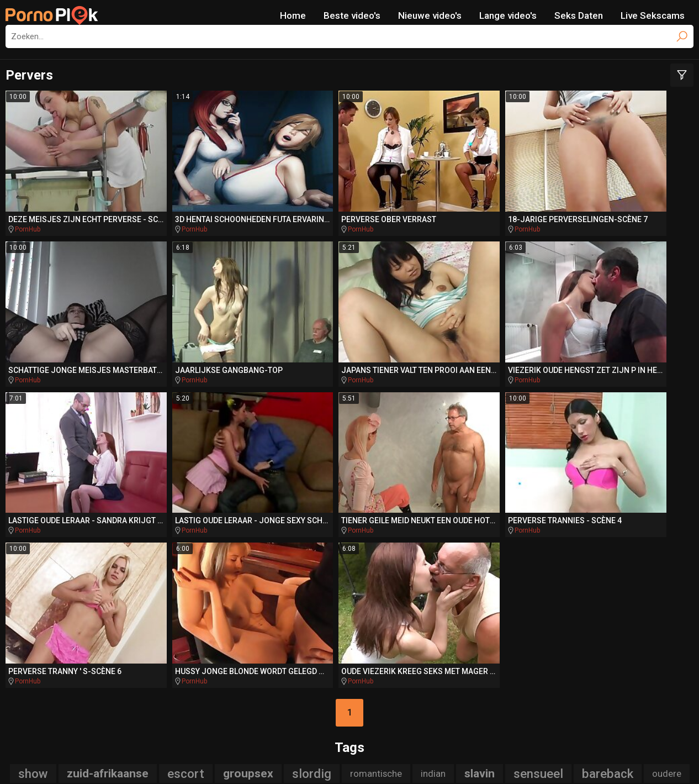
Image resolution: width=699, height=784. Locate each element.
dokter (332, 549)
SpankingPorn (312, 649)
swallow (90, 571)
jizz (495, 529)
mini (258, 571)
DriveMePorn (148, 649)
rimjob (514, 549)
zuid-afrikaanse (108, 508)
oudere (667, 508)
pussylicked (327, 592)
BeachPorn (457, 649)
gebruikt (543, 529)
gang (297, 570)
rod (232, 549)
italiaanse (278, 550)
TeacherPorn (229, 649)
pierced (611, 549)
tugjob (596, 529)
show (33, 508)
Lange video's (508, 15)
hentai (516, 571)
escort (186, 508)
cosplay (350, 529)
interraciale (155, 571)
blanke (346, 571)
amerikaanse (448, 549)
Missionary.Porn (541, 649)
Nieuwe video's (430, 15)
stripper (645, 528)
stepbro (382, 550)
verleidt (561, 571)
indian (433, 508)
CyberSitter (354, 759)
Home (293, 15)
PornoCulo (308, 670)
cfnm (192, 549)
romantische (376, 508)
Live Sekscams (653, 15)
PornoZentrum (460, 670)
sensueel (538, 508)
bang (658, 550)
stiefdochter (121, 529)
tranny (244, 529)
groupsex (248, 508)
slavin (480, 508)
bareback (608, 508)
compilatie (411, 571)
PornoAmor (379, 670)
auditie (452, 529)
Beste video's (352, 15)
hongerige (140, 550)
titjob (472, 571)
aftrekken (35, 571)
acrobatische (65, 550)
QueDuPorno (234, 670)
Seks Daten (579, 15)
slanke (400, 528)
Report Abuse (403, 759)
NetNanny (314, 759)
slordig (312, 508)
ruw (674, 571)
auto (561, 550)
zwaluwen (56, 529)
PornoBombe (629, 649)
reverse (295, 529)
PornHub (28, 191)
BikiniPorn (388, 649)
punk (217, 571)
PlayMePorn (68, 649)
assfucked (621, 570)
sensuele (190, 529)
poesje (392, 592)
